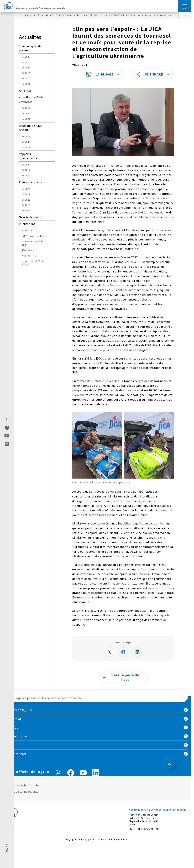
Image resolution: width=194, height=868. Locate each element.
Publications (27, 224)
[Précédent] (182, 15)
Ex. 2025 (26, 57)
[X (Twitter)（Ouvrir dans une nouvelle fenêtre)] (7, 420)
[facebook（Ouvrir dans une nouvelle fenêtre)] (7, 428)
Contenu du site (15, 743)
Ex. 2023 (26, 68)
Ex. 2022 (26, 73)
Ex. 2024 (26, 62)
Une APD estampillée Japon (32, 243)
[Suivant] (188, 15)
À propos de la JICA (18, 717)
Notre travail (13, 726)
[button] (102, 81)
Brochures (27, 231)
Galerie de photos (30, 217)
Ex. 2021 (26, 78)
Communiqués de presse (30, 48)
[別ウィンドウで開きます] (109, 659)
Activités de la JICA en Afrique (33, 263)
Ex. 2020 (26, 84)
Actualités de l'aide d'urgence (31, 99)
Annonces (25, 91)
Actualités (11, 734)
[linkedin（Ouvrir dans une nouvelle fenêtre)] (7, 444)
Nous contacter (15, 761)
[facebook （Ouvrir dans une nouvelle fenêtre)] (71, 780)
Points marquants (30, 182)
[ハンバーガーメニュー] (185, 4)
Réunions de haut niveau (30, 128)
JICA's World (28, 250)
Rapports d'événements (28, 156)
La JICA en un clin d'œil (33, 236)
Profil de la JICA (29, 256)
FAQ (7, 752)
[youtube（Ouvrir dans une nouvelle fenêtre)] (7, 436)
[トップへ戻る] (169, 771)
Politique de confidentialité (21, 799)
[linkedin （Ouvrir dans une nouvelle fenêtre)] (96, 780)
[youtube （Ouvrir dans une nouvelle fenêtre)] (83, 780)
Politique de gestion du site (21, 792)
